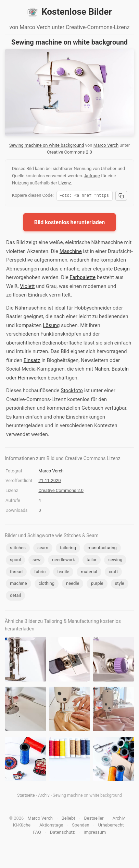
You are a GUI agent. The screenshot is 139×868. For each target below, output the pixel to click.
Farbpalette (83, 278)
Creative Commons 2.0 (69, 152)
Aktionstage (51, 826)
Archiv (44, 796)
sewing (115, 561)
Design (122, 270)
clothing (47, 584)
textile (63, 573)
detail (15, 596)
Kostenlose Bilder (69, 12)
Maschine (71, 252)
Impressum (95, 833)
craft (113, 573)
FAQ (37, 833)
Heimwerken (32, 379)
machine (18, 584)
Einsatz (32, 361)
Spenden (81, 826)
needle (73, 584)
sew (36, 561)
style (120, 584)
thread (16, 573)
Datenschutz (62, 833)
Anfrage (92, 176)
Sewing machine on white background (47, 145)
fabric (40, 573)
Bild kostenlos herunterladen (70, 223)
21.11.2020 (49, 481)
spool (15, 561)
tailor (92, 561)
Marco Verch (106, 145)
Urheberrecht (111, 826)
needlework (64, 561)
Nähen (102, 370)
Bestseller (94, 819)
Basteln (120, 370)
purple (97, 584)
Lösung (51, 326)
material (89, 573)
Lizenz (65, 183)
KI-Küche (22, 826)
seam (43, 549)
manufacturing (102, 549)
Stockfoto (72, 391)
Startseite (26, 796)
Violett (27, 287)
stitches (18, 549)
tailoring (68, 549)
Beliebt (68, 819)
